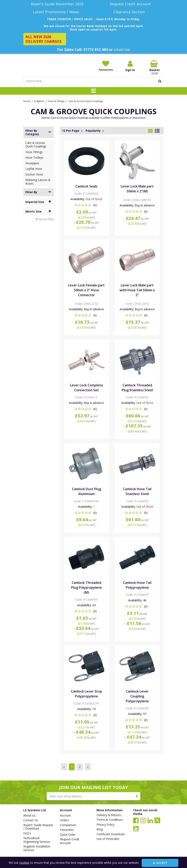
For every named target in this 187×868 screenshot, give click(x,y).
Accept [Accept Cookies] (160, 863)
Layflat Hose (34, 169)
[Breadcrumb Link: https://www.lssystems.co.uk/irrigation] (39, 101)
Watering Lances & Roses (38, 182)
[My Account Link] (130, 66)
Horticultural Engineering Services (37, 840)
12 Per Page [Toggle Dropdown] (71, 131)
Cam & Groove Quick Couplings (36, 145)
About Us (29, 815)
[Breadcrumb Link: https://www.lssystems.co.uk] (27, 101)
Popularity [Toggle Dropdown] (93, 131)
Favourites (67, 830)
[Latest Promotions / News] (57, 12)
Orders (64, 820)
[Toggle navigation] (94, 91)
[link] (136, 820)
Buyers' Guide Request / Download (38, 827)
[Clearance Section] (130, 12)
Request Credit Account (70, 841)
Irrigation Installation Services (37, 848)
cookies (24, 863)
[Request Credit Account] (130, 4)
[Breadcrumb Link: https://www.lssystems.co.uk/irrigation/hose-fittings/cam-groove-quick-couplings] (86, 101)
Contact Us (31, 820)
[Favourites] (106, 66)
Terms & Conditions (110, 820)
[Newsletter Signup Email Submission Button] (137, 796)
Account (65, 815)
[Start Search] (160, 81)
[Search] (90, 81)
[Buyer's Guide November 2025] (57, 4)
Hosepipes (32, 163)
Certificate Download (110, 834)
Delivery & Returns (109, 815)
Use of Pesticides (108, 839)
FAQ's (27, 833)
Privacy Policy (105, 825)
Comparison (68, 825)
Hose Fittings (34, 152)
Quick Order (68, 835)
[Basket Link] (154, 68)
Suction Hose (34, 174)
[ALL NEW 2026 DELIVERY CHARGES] (45, 39)
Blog (100, 829)
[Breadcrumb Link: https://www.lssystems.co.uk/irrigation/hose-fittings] (56, 101)
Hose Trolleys (34, 157)
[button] (86, 205)
